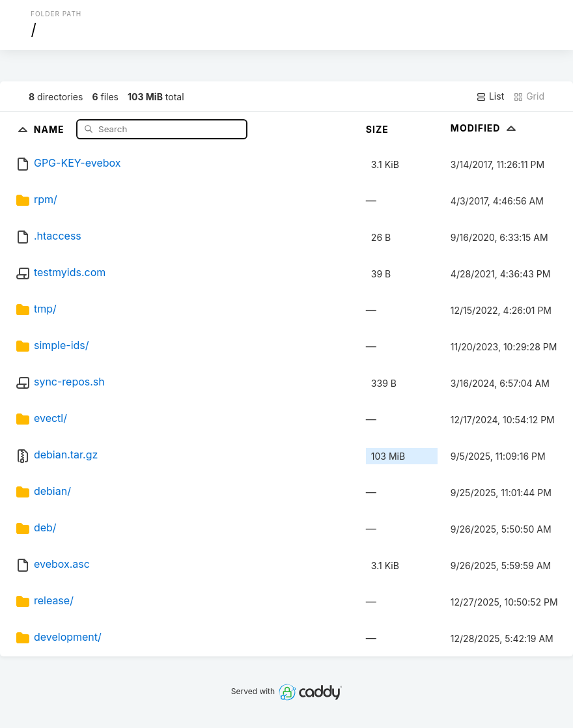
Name (50, 129)
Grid (529, 96)
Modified (485, 128)
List (490, 96)
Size (377, 129)
